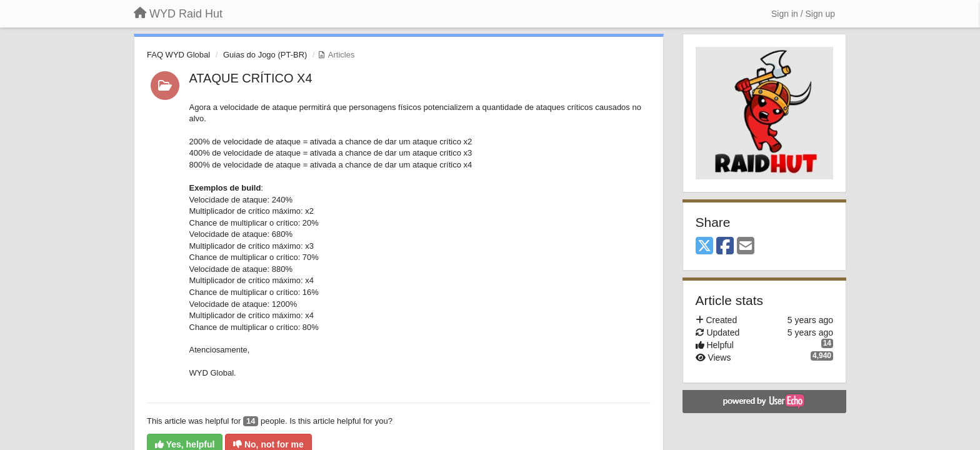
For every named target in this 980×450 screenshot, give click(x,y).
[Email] (746, 247)
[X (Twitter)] (704, 247)
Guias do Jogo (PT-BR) (265, 55)
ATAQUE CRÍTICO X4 (251, 78)
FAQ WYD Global (178, 55)
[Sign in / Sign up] (803, 14)
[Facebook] (725, 247)
